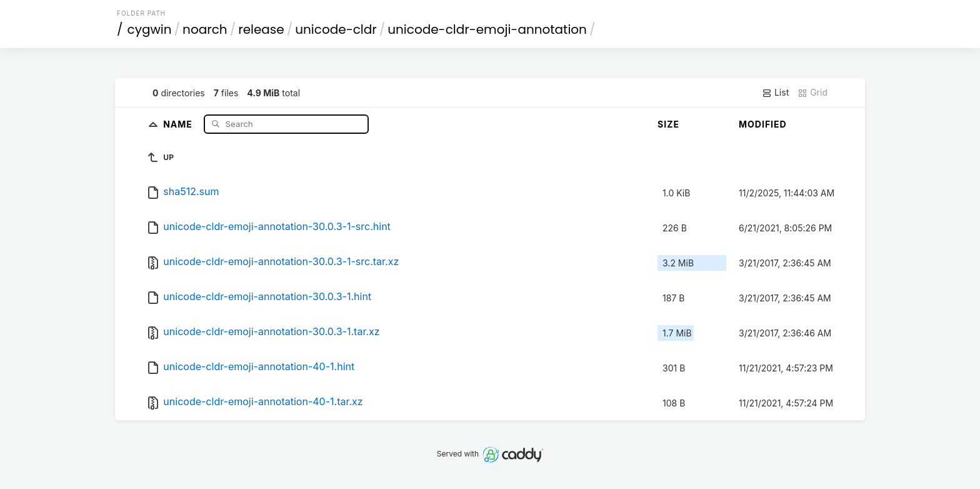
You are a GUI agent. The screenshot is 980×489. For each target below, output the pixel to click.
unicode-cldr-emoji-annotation (487, 29)
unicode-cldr (336, 29)
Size (668, 124)
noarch (205, 29)
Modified (763, 124)
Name (179, 124)
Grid (812, 93)
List (775, 93)
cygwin (150, 29)
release (261, 29)
